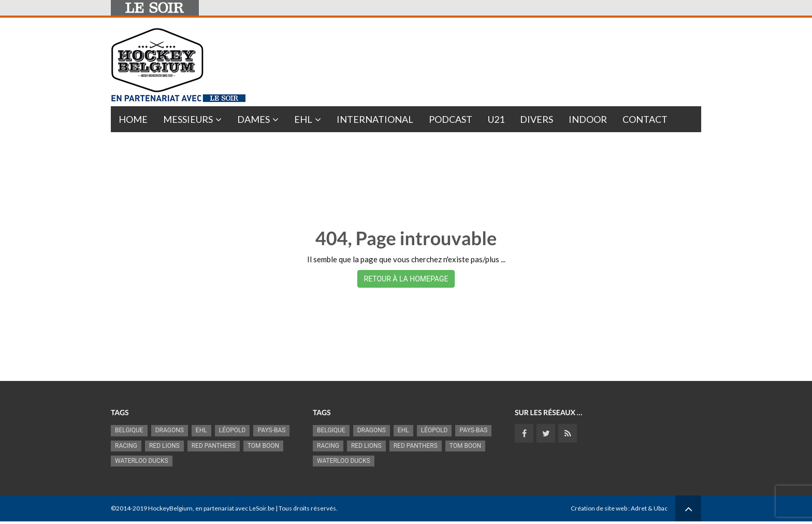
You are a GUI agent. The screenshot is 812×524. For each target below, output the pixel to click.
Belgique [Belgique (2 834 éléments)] (129, 430)
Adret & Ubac (649, 508)
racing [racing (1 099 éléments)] (126, 446)
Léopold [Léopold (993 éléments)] (233, 430)
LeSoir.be (262, 508)
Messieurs (188, 119)
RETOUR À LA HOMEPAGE (406, 279)
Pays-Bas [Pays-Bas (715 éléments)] (271, 430)
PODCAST (451, 119)
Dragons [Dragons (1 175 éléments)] (170, 430)
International (375, 119)
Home (133, 119)
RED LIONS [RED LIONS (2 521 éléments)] (164, 446)
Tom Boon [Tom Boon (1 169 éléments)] (263, 446)
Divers (536, 119)
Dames (253, 119)
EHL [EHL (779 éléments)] (201, 430)
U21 (496, 119)
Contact (645, 119)
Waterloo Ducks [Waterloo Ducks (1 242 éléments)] (142, 461)
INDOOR (588, 119)
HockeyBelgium (170, 508)
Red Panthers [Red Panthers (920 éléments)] (214, 446)
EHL (303, 119)
